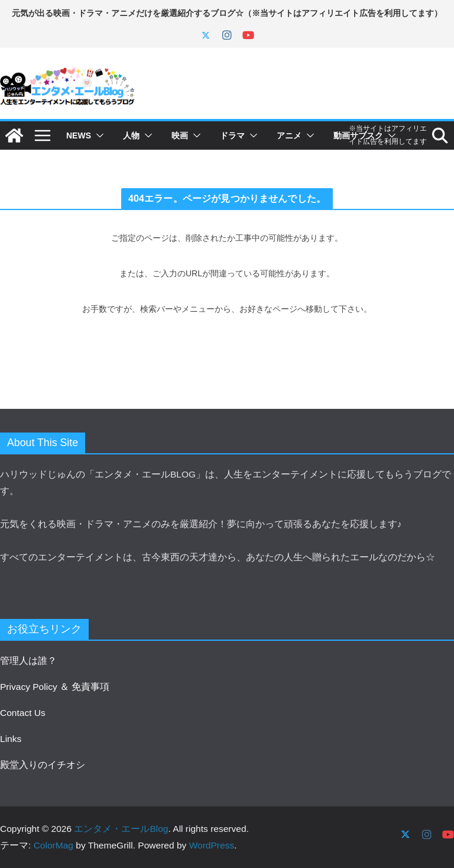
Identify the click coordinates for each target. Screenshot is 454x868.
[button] (98, 135)
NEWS (79, 135)
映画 (180, 135)
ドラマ (232, 135)
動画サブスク (358, 135)
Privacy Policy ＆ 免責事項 (55, 687)
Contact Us (23, 713)
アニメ (289, 135)
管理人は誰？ (28, 661)
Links (11, 739)
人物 (131, 135)
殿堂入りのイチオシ (43, 765)
